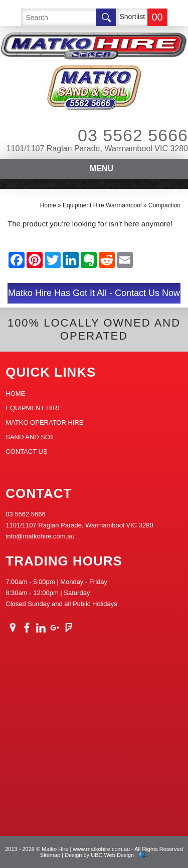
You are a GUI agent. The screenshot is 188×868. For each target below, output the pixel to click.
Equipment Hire (34, 408)
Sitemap (50, 855)
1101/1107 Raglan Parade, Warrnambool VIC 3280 (97, 149)
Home (48, 205)
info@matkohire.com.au (40, 536)
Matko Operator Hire (44, 422)
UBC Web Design (112, 855)
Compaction (164, 205)
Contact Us (26, 452)
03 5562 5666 (119, 135)
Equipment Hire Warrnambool (102, 205)
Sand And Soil (31, 437)
